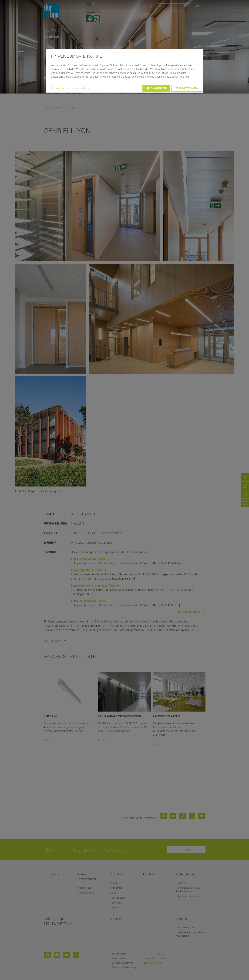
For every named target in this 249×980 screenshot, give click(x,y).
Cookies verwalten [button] (187, 88)
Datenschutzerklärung (78, 88)
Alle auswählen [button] (156, 88)
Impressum (57, 88)
